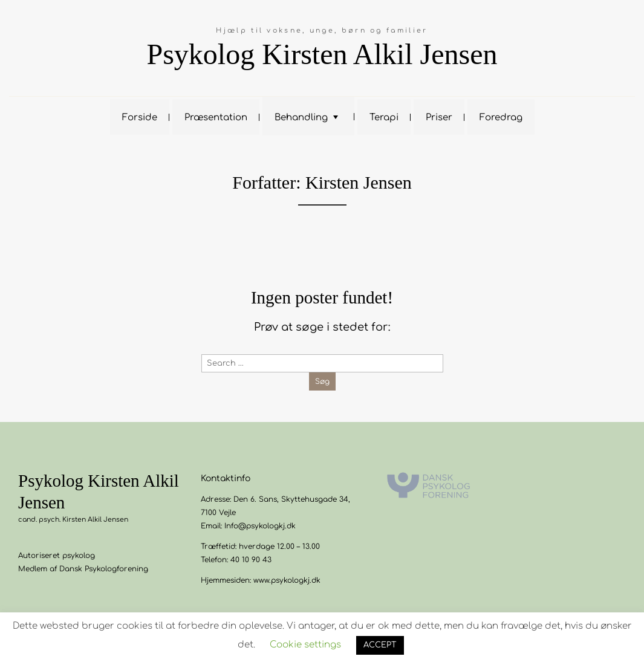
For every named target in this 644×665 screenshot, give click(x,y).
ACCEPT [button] (380, 645)
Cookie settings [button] (305, 645)
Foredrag (501, 118)
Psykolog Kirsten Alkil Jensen (322, 54)
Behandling (301, 118)
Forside (140, 118)
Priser (439, 118)
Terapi (384, 118)
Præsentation (216, 118)
